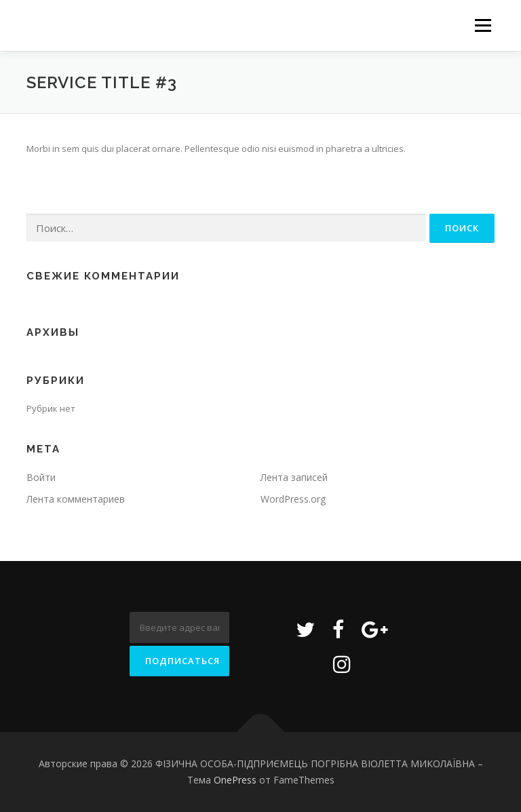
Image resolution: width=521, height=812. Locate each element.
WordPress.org (293, 499)
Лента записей (294, 477)
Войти (41, 477)
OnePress (235, 780)
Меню (483, 25)
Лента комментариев (76, 499)
